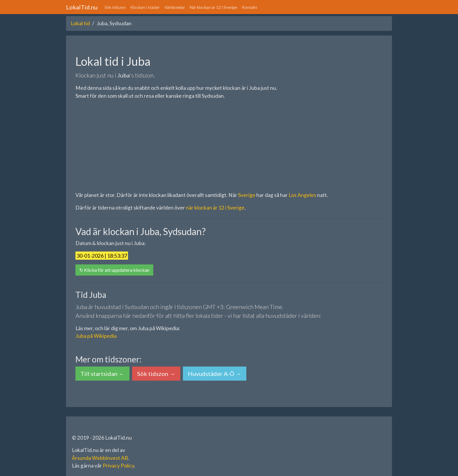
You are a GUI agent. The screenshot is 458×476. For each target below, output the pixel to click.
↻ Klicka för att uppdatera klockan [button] (114, 270)
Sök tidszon (115, 7)
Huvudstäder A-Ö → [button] (215, 374)
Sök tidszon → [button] (156, 374)
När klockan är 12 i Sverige (213, 7)
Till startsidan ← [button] (102, 374)
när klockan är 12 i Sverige (215, 208)
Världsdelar (175, 7)
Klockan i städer (145, 7)
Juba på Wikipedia (96, 336)
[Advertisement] (229, 146)
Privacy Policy (118, 466)
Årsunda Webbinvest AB (100, 458)
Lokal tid (80, 23)
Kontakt (250, 7)
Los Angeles (302, 195)
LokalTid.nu (82, 7)
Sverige (247, 195)
